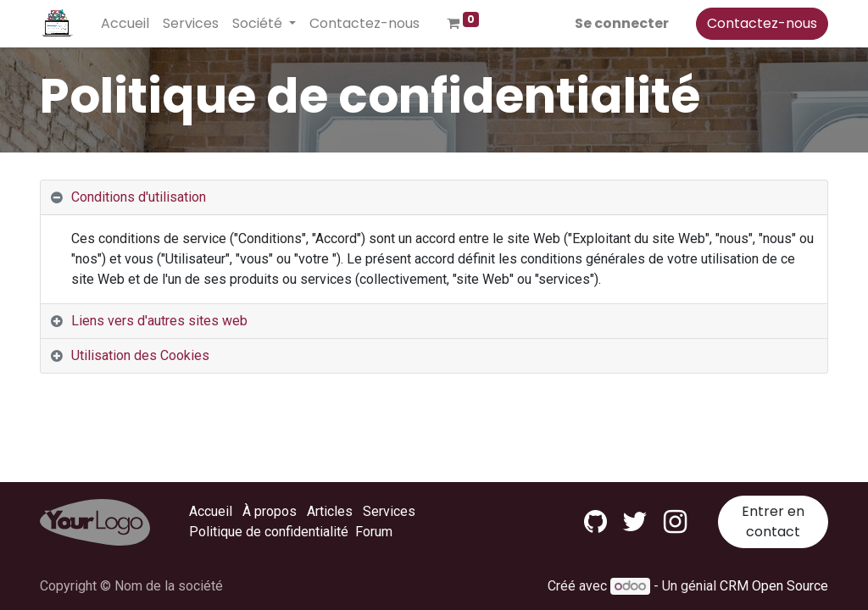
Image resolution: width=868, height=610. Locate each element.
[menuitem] (125, 24)
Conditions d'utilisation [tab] (139, 197)
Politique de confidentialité (269, 532)
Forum (374, 532)
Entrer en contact (773, 521)
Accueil (211, 511)
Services (389, 511)
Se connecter (622, 23)
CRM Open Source (774, 586)
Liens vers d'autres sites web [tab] (159, 321)
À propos (270, 511)
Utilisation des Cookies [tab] (140, 355)
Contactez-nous (762, 23)
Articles (330, 511)
